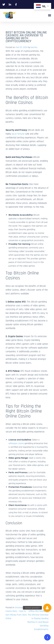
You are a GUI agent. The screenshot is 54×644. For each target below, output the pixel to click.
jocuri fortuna (18, 134)
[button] (49, 15)
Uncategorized (21, 608)
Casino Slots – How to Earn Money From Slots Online (16, 615)
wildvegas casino (16, 443)
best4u (34, 47)
